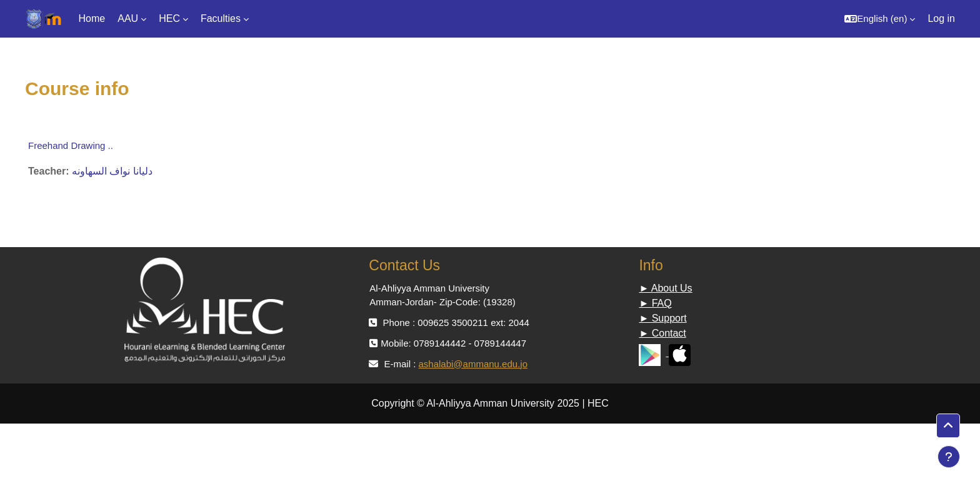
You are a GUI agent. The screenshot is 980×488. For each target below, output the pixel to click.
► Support (662, 318)
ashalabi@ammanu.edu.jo (473, 364)
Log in (941, 18)
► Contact (662, 333)
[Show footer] (949, 457)
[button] (880, 19)
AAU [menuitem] (128, 18)
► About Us (665, 288)
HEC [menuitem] (169, 18)
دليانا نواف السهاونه (112, 171)
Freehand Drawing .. (71, 145)
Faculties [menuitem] (221, 18)
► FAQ (655, 303)
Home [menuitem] (92, 18)
